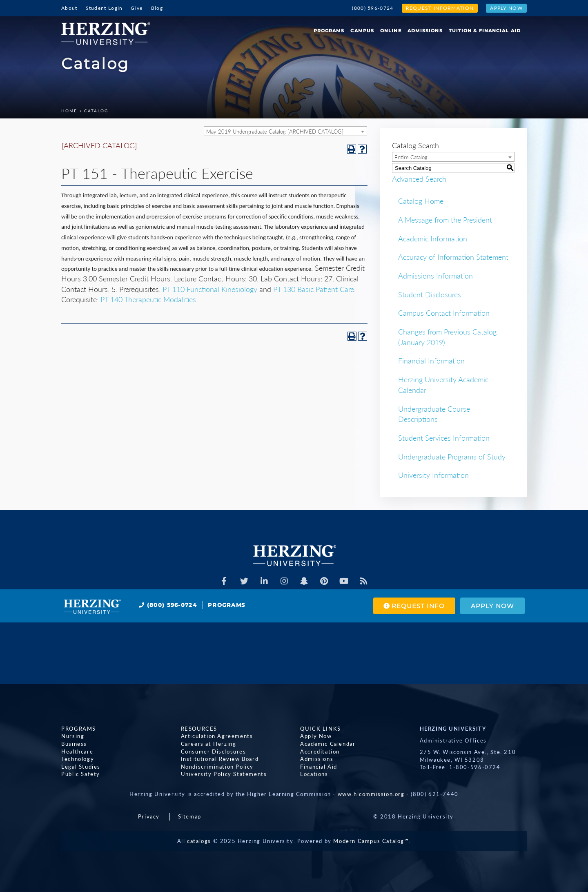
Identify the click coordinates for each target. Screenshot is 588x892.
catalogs (199, 841)
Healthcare (77, 752)
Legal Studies (81, 767)
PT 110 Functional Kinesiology (210, 289)
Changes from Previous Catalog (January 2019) (447, 337)
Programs (329, 31)
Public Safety (81, 774)
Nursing (73, 736)
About (69, 8)
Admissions (425, 31)
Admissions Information (435, 276)
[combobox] (285, 131)
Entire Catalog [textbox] (411, 157)
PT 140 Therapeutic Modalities (148, 299)
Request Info (414, 606)
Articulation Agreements (217, 736)
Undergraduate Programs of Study (452, 457)
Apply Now (506, 8)
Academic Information (433, 239)
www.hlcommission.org (371, 794)
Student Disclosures (430, 294)
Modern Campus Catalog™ (371, 841)
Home (69, 111)
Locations (314, 774)
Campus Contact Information (444, 313)
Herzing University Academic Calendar (443, 385)
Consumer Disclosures (214, 752)
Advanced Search (419, 179)
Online (391, 31)
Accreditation (320, 752)
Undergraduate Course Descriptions (434, 414)
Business (74, 744)
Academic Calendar (328, 744)
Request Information (440, 8)
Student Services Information (444, 438)
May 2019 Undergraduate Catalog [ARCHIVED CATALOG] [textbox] (275, 132)
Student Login (104, 8)
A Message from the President (445, 220)
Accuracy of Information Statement (453, 257)
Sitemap (190, 816)
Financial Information (431, 361)
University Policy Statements (224, 774)
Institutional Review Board (220, 759)
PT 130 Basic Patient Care (314, 289)
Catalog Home (421, 201)
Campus (362, 31)
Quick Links (321, 729)
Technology (78, 759)
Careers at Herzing (209, 744)
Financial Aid (319, 767)
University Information (433, 475)
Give (137, 8)
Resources (199, 729)
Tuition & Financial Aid (485, 31)
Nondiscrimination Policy (217, 767)
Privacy (149, 816)
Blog (157, 8)
